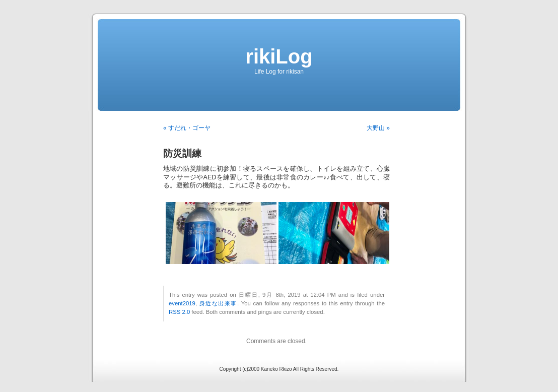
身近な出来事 (218, 303)
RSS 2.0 (179, 312)
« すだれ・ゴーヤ (187, 128)
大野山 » (378, 128)
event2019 (182, 303)
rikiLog (279, 56)
